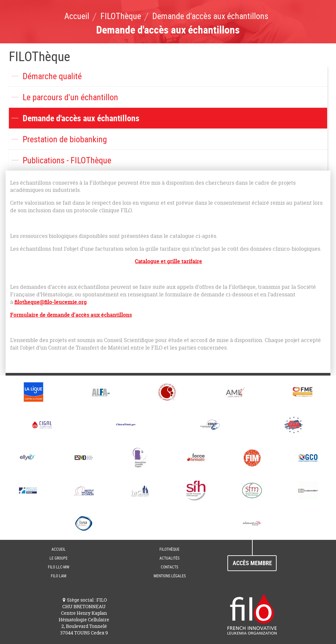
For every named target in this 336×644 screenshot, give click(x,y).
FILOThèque (40, 56)
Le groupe (59, 558)
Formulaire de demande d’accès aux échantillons (71, 315)
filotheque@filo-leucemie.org (51, 302)
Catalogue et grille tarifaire (168, 261)
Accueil (59, 549)
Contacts (169, 567)
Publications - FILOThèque (67, 160)
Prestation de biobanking (65, 139)
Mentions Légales (170, 576)
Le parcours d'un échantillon (70, 97)
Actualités (169, 558)
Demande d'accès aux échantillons (81, 118)
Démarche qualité (52, 76)
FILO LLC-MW (59, 567)
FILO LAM (59, 576)
